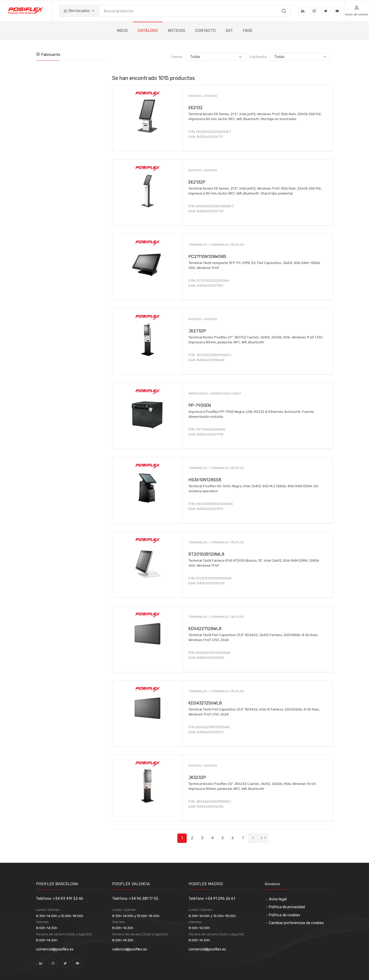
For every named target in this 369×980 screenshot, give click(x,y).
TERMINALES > (199, 245)
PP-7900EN (200, 405)
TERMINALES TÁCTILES (227, 245)
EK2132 (196, 108)
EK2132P (197, 182)
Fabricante (50, 55)
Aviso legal (278, 899)
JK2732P (197, 331)
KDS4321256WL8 (205, 703)
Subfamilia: (271, 57)
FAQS (248, 31)
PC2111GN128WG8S (207, 257)
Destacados (77, 11)
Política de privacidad (287, 907)
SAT (229, 31)
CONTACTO (205, 31)
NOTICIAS (176, 31)
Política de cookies (285, 915)
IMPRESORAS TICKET (226, 394)
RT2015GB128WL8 (206, 554)
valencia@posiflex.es (130, 949)
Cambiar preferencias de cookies (296, 923)
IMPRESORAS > (200, 394)
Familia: (202, 57)
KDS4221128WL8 (205, 629)
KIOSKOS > (196, 96)
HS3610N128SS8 (205, 480)
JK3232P (197, 777)
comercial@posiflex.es (55, 949)
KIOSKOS (211, 96)
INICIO (122, 31)
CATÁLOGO (148, 31)
